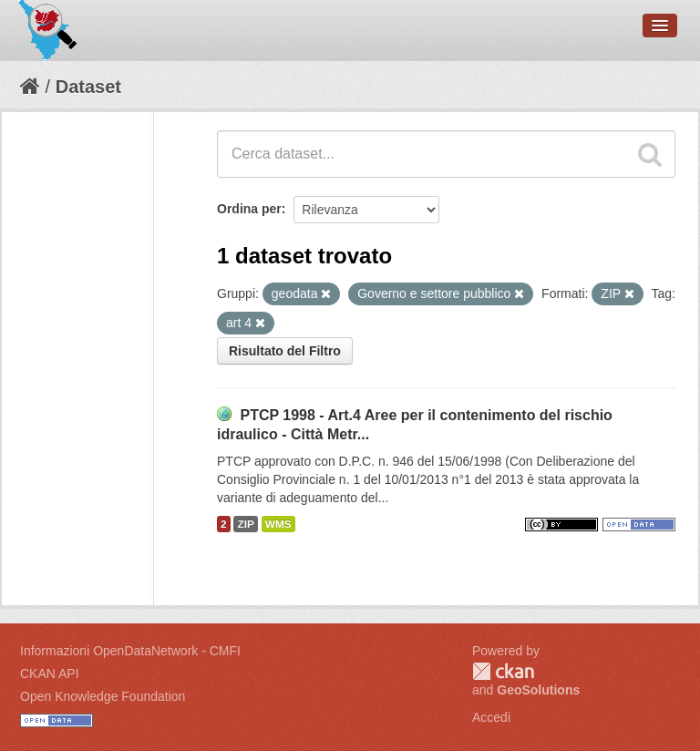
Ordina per (249, 209)
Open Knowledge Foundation (103, 696)
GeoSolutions (538, 690)
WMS (278, 524)
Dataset (88, 87)
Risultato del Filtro (285, 351)
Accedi (491, 717)
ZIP (245, 524)
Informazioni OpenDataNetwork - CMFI (130, 651)
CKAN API (50, 674)
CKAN (503, 671)
